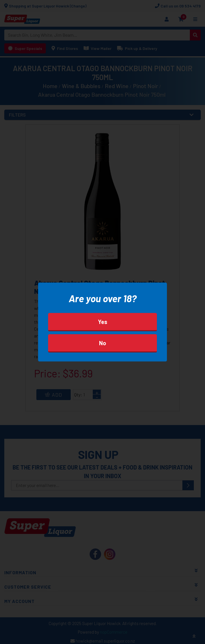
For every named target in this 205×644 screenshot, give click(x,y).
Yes (103, 321)
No (103, 343)
